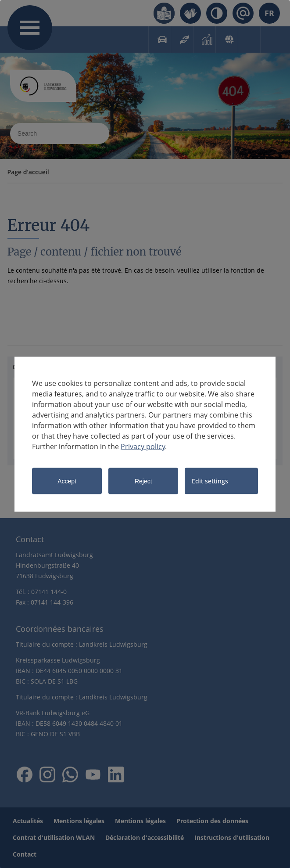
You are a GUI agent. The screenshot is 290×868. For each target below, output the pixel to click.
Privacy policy (143, 446)
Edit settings (210, 481)
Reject (143, 481)
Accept (67, 481)
